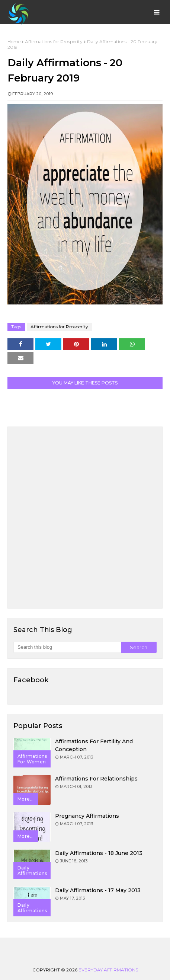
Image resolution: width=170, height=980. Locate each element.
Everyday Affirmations (108, 970)
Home (14, 42)
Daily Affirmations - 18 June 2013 (99, 853)
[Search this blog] (67, 647)
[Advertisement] (85, 518)
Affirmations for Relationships (96, 779)
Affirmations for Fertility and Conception (94, 745)
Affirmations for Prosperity (54, 42)
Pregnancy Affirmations (87, 816)
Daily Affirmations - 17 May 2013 (98, 890)
